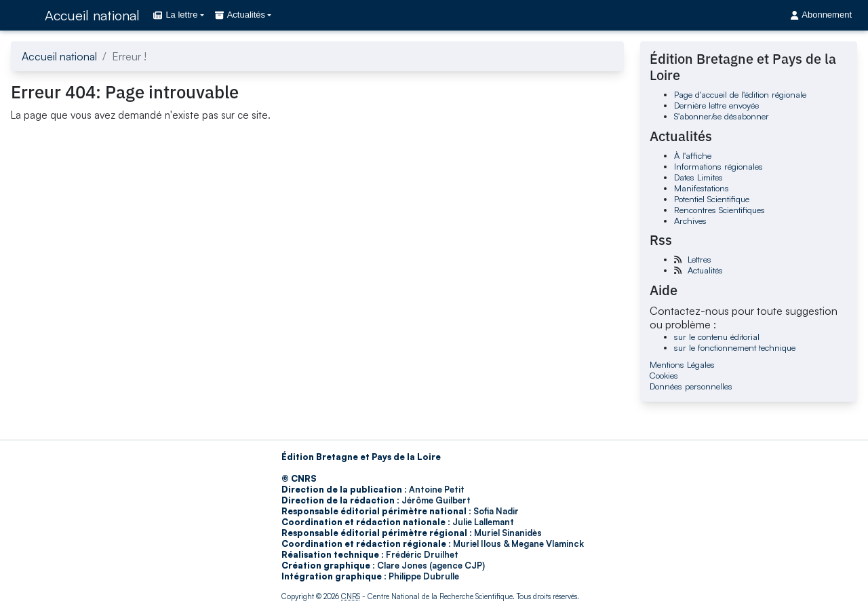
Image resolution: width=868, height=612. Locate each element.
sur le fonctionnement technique (735, 347)
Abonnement (821, 15)
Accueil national (92, 15)
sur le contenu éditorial (717, 337)
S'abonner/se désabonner (722, 116)
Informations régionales (718, 166)
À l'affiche (693, 155)
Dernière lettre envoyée (716, 105)
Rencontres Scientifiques (719, 210)
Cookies (664, 375)
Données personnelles (691, 386)
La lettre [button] (175, 15)
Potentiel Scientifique (712, 199)
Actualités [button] (240, 15)
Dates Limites (698, 177)
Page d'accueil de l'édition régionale (740, 94)
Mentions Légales (682, 364)
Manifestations (702, 188)
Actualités (705, 270)
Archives (690, 221)
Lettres (699, 259)
